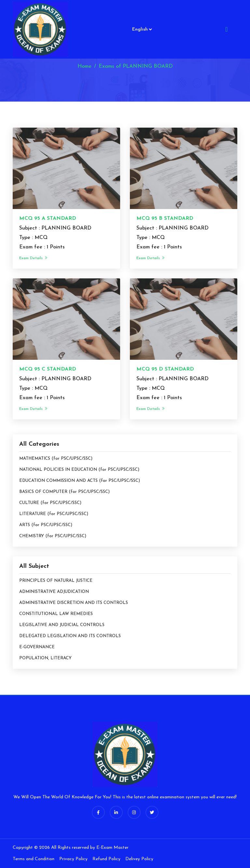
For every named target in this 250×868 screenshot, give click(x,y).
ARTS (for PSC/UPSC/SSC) (46, 525)
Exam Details (34, 258)
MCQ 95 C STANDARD (48, 369)
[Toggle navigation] (227, 29)
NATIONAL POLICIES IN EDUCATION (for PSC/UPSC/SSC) (79, 470)
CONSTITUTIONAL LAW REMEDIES (56, 614)
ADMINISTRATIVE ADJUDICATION (54, 592)
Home (84, 66)
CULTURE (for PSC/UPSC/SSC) (50, 503)
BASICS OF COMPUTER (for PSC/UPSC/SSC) (64, 492)
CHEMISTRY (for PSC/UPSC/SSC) (53, 536)
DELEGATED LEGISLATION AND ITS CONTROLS (70, 636)
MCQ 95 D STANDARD (165, 369)
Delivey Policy (139, 859)
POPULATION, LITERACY (45, 658)
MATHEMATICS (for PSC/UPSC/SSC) (56, 459)
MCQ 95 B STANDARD (165, 218)
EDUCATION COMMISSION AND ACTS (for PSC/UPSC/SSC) (80, 481)
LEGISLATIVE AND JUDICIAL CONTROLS (62, 625)
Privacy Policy (73, 859)
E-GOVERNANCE (37, 647)
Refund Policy (106, 859)
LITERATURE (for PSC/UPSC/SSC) (54, 514)
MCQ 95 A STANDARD (48, 218)
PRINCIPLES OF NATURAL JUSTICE (56, 581)
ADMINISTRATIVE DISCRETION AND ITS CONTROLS (74, 603)
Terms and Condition (34, 859)
